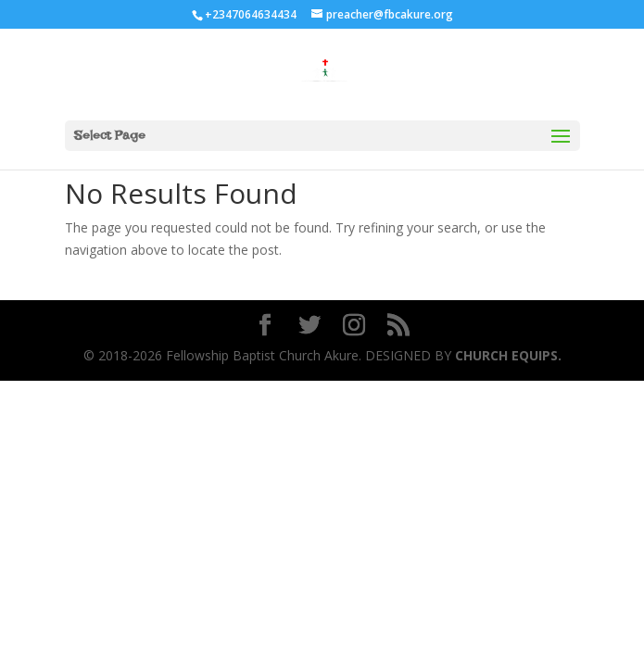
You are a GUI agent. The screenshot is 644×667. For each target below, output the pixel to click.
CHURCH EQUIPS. (506, 355)
